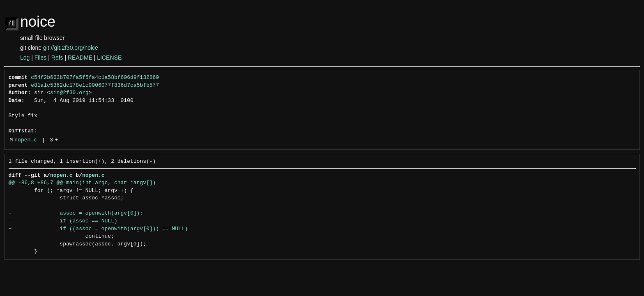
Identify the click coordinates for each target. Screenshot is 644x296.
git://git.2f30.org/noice (71, 48)
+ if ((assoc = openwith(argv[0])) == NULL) (98, 229)
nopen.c (26, 140)
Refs (57, 58)
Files (41, 58)
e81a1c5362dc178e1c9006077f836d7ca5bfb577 (95, 86)
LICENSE (109, 58)
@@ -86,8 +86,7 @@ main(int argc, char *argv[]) (82, 183)
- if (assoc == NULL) (63, 221)
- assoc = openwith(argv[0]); (76, 213)
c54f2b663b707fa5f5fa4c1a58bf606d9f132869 (95, 78)
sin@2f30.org (69, 93)
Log (25, 58)
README (80, 58)
